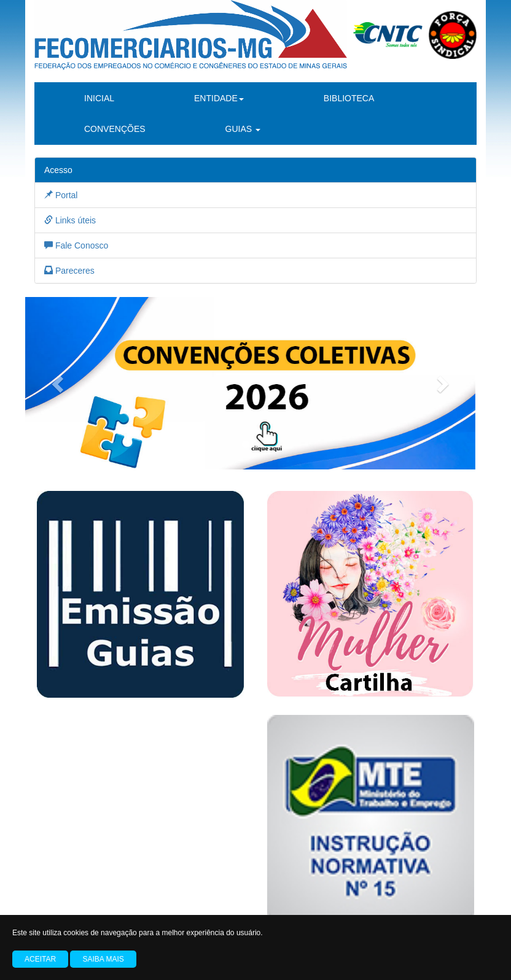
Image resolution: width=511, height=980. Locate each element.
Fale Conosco (76, 245)
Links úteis (70, 220)
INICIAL (99, 98)
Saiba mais (103, 959)
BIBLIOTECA (349, 98)
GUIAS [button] (243, 129)
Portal (61, 195)
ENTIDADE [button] (219, 98)
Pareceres (69, 271)
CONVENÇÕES (115, 129)
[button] (59, 383)
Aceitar (40, 959)
